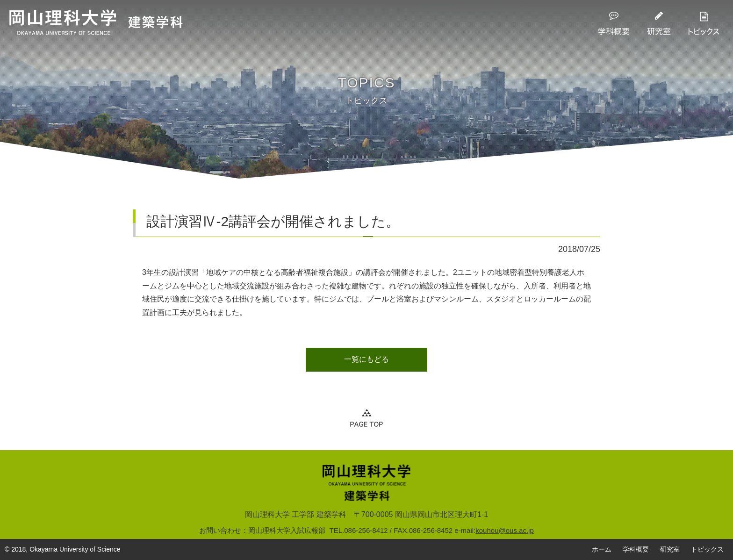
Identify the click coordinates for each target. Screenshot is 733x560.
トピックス (707, 549)
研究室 (670, 549)
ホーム (602, 549)
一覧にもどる (366, 359)
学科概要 (636, 549)
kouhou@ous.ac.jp (504, 530)
